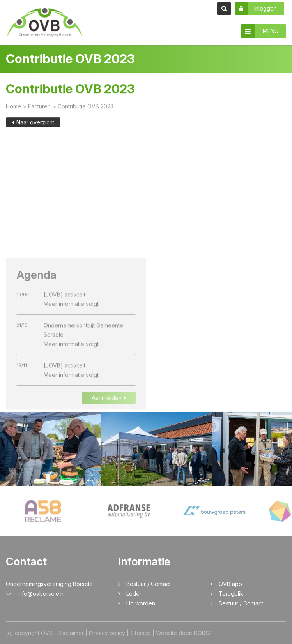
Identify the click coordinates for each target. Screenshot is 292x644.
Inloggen (256, 9)
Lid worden (141, 603)
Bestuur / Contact (149, 584)
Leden (134, 594)
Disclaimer (71, 633)
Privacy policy (107, 633)
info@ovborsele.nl (35, 594)
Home (13, 107)
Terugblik (231, 594)
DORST (203, 633)
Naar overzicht (33, 123)
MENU (260, 31)
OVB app (230, 584)
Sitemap (141, 633)
